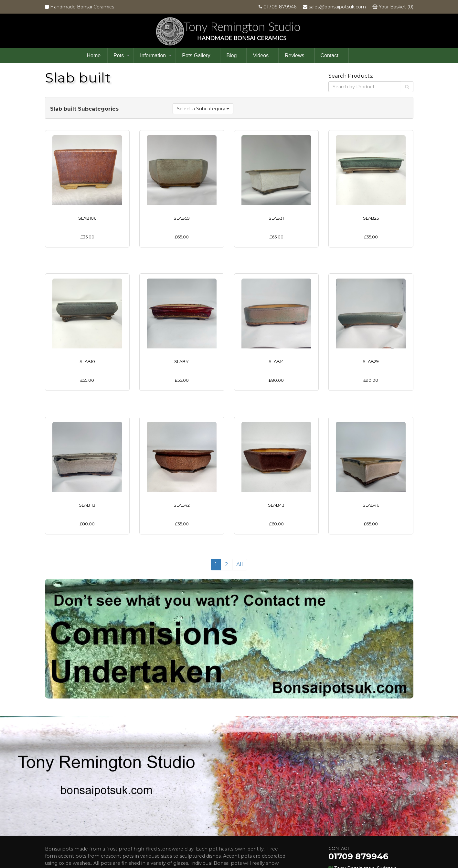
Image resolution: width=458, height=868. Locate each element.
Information (153, 55)
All (240, 500)
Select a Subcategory (203, 109)
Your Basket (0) (396, 7)
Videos (261, 55)
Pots (119, 55)
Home (94, 55)
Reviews (294, 55)
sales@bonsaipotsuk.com (337, 7)
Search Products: (351, 76)
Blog (231, 55)
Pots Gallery (196, 55)
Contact (330, 55)
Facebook (333, 831)
